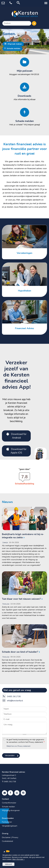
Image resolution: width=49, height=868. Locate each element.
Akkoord (8, 864)
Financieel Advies (24, 328)
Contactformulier (9, 803)
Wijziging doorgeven (11, 810)
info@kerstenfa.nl (15, 701)
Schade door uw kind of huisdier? (20, 652)
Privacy (15, 837)
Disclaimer (6, 837)
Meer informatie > (18, 859)
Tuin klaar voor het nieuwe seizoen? (21, 599)
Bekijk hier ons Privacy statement (18, 746)
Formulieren (7, 822)
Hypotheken (25, 291)
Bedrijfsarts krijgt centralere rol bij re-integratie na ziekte (23, 536)
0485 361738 (14, 697)
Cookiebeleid (7, 841)
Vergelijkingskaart (10, 826)
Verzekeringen (24, 253)
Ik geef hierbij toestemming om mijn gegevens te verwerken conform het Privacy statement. (26, 741)
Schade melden (12, 48)
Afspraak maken (13, 44)
